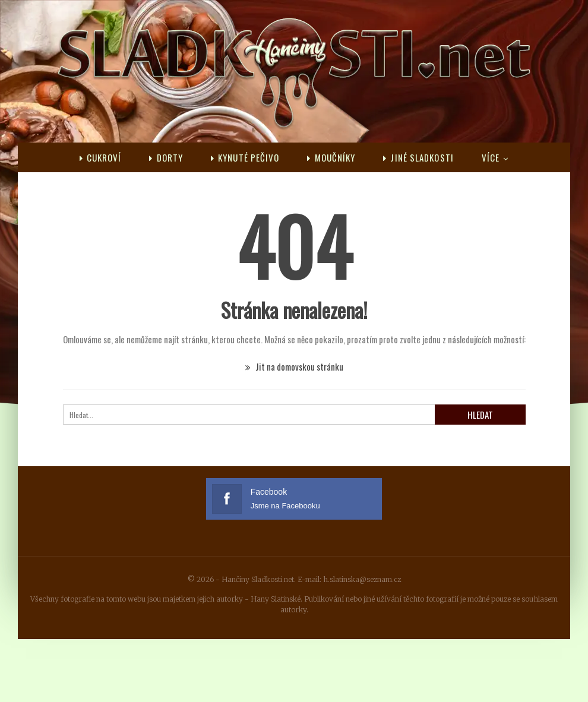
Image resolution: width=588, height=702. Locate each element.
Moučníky (331, 157)
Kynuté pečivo (245, 157)
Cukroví (101, 157)
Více (491, 157)
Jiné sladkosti (418, 157)
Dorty (166, 157)
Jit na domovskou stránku (294, 366)
